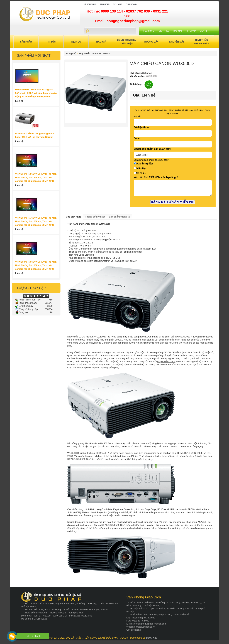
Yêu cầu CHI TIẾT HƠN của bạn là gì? (156, 177)
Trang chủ (149, 31)
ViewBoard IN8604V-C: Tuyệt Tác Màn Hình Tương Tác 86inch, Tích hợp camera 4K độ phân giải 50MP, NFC (36, 177)
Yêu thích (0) (90, 4)
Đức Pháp (152, 638)
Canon (148, 73)
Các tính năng (74, 217)
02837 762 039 (138, 11)
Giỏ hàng (118, 4)
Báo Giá (101, 42)
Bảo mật (178, 31)
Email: (137, 138)
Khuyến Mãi (176, 42)
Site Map (191, 31)
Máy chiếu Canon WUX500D (94, 54)
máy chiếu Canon (166, 362)
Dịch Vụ (76, 42)
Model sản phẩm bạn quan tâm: (152, 149)
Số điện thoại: (142, 127)
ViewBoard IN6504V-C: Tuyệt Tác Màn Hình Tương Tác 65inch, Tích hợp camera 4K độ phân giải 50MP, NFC (36, 265)
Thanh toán (131, 4)
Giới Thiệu (164, 31)
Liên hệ (204, 31)
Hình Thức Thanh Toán (202, 42)
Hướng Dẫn (151, 42)
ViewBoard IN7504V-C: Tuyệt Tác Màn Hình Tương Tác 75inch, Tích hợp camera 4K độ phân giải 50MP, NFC (36, 221)
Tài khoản (105, 4)
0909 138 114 (112, 11)
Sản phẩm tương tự (119, 217)
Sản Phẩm (26, 42)
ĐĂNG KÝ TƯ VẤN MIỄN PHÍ (173, 202)
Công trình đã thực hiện (126, 42)
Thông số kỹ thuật (95, 217)
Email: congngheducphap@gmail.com (127, 21)
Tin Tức (51, 42)
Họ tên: (138, 116)
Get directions (134, 630)
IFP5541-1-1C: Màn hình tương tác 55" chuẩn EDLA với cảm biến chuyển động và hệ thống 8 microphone (36, 93)
